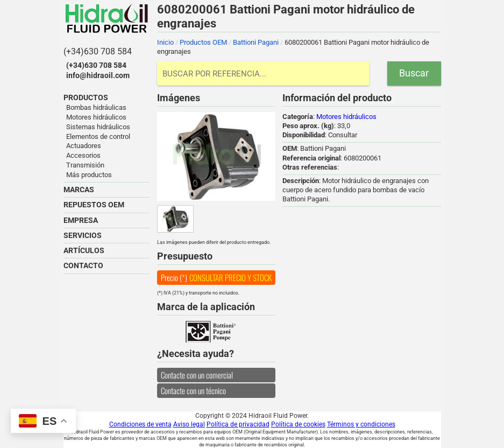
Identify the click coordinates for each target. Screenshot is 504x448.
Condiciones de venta (140, 424)
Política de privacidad (238, 424)
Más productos (89, 175)
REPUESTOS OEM (94, 205)
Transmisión (85, 165)
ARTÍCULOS (84, 250)
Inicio (165, 42)
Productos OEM (203, 42)
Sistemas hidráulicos (98, 127)
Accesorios (83, 155)
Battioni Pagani (256, 42)
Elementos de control (98, 136)
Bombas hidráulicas (96, 107)
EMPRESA (81, 220)
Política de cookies (298, 424)
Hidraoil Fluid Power (107, 18)
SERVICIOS (83, 235)
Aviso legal (189, 424)
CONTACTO (83, 265)
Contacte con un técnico (193, 390)
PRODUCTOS (86, 97)
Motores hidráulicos (96, 117)
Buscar (414, 73)
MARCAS (79, 190)
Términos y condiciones (361, 424)
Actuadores (84, 146)
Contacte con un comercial (197, 375)
